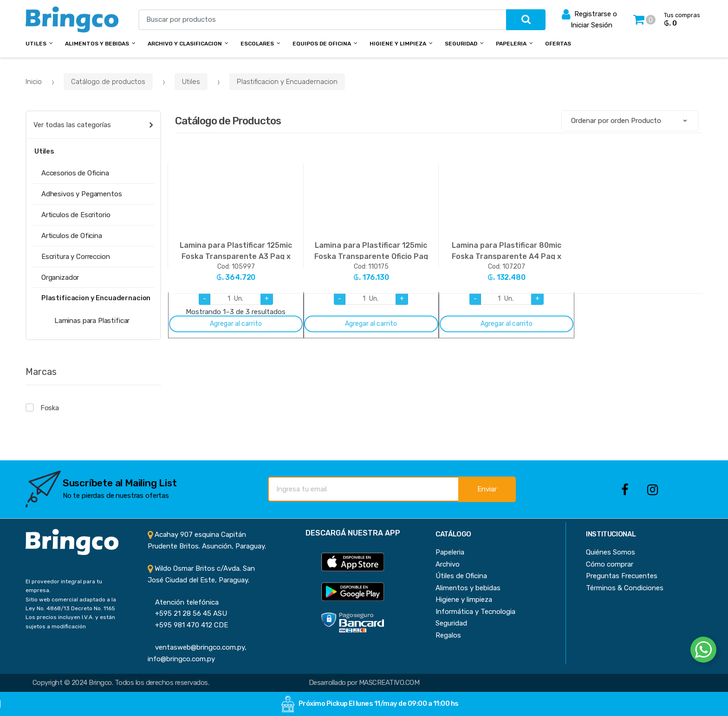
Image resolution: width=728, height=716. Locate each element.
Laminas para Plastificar (92, 321)
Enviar (487, 489)
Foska (50, 408)
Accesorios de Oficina (75, 173)
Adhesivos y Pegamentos (82, 194)
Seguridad (461, 44)
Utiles (36, 44)
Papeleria (511, 44)
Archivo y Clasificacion (185, 44)
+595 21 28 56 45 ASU (187, 613)
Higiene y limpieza (464, 600)
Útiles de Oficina (461, 576)
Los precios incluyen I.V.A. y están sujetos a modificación (70, 622)
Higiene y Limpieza (398, 44)
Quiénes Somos (611, 552)
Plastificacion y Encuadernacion (287, 82)
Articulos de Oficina (72, 236)
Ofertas (558, 44)
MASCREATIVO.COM (389, 683)
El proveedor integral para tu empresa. (64, 586)
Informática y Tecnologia (475, 612)
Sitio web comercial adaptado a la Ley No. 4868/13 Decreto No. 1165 (71, 604)
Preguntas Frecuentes (622, 576)
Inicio (34, 82)
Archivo (448, 564)
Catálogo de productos (108, 82)
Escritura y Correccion (76, 257)
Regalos (448, 635)
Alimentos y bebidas (97, 44)
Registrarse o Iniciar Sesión (589, 19)
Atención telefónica (183, 602)
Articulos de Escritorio (76, 215)
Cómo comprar (610, 564)
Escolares (257, 44)
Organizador (60, 277)
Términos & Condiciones (625, 588)
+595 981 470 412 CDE (188, 625)
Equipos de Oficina (322, 44)
